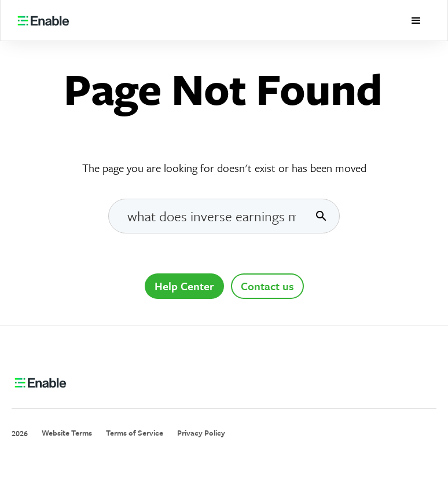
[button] (416, 20)
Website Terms (67, 433)
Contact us (267, 286)
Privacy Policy (201, 433)
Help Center (184, 286)
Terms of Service (135, 433)
